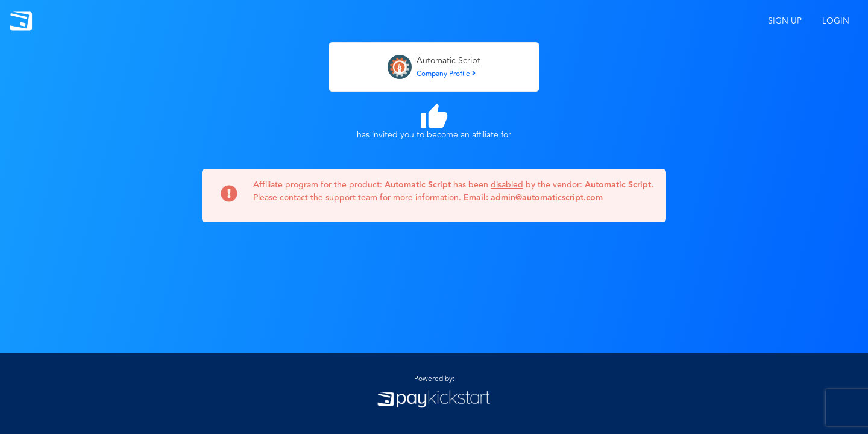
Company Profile (446, 74)
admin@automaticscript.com (547, 198)
